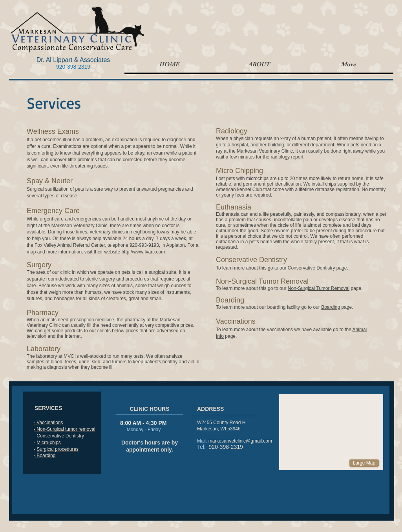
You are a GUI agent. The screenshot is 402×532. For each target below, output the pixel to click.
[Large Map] (364, 463)
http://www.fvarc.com (143, 252)
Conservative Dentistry (312, 268)
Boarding (331, 307)
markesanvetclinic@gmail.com (240, 441)
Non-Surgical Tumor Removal (319, 288)
